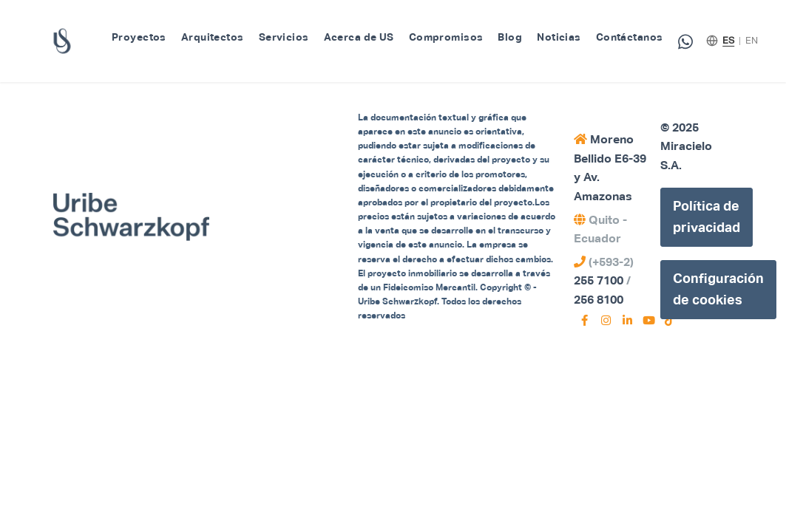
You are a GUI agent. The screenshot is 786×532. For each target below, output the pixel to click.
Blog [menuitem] (510, 37)
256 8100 (599, 300)
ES (728, 40)
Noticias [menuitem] (559, 37)
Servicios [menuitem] (284, 37)
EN (752, 40)
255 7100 (599, 280)
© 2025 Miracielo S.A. (686, 146)
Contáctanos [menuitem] (630, 37)
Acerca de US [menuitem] (359, 37)
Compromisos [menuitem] (446, 37)
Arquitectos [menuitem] (213, 37)
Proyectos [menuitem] (139, 37)
